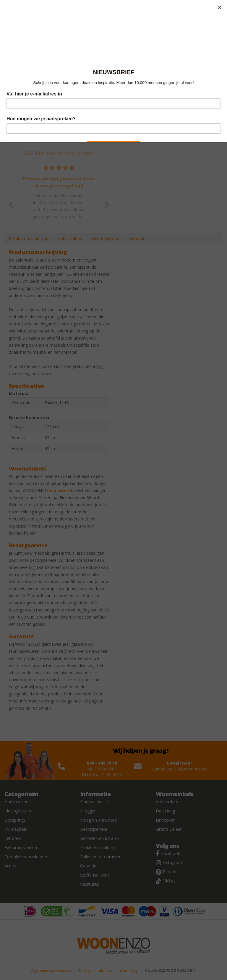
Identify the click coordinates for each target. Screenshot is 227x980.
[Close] (220, 7)
